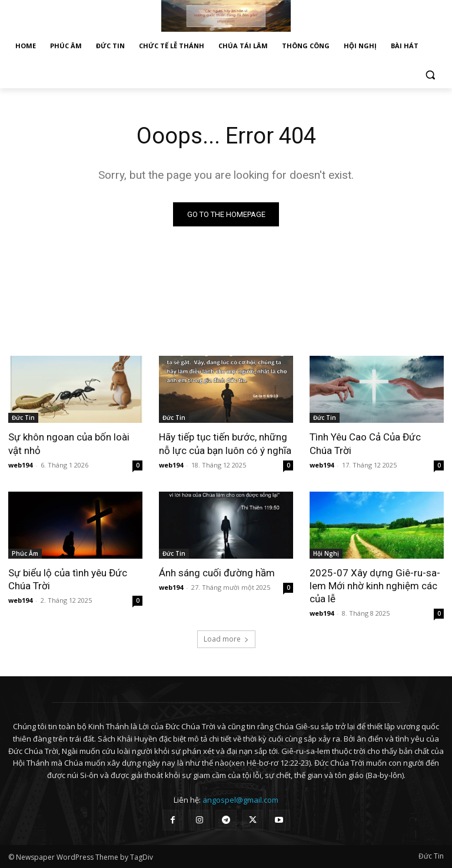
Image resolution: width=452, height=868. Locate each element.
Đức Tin (23, 418)
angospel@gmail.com (240, 800)
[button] (430, 74)
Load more (226, 639)
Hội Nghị (326, 553)
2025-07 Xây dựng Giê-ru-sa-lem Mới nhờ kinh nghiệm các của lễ (375, 586)
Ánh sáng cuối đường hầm (217, 573)
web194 (20, 465)
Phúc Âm (25, 553)
